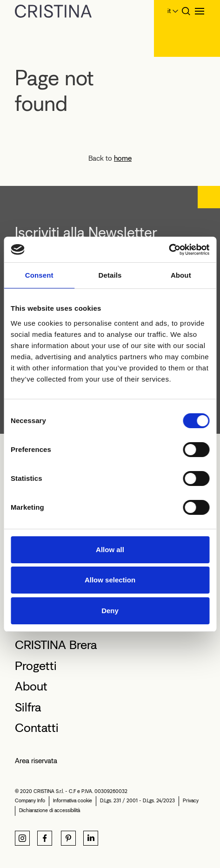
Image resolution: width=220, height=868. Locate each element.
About (31, 686)
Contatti (37, 728)
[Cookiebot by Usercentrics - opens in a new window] (169, 250)
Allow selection (110, 580)
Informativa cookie (73, 801)
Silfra (28, 707)
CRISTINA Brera (56, 645)
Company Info (30, 801)
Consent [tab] (39, 275)
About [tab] (181, 275)
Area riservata (36, 761)
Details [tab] (110, 275)
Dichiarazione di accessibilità (50, 810)
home (123, 158)
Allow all (110, 550)
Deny (110, 611)
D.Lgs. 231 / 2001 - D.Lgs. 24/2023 (137, 801)
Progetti (36, 666)
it (169, 11)
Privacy (191, 801)
